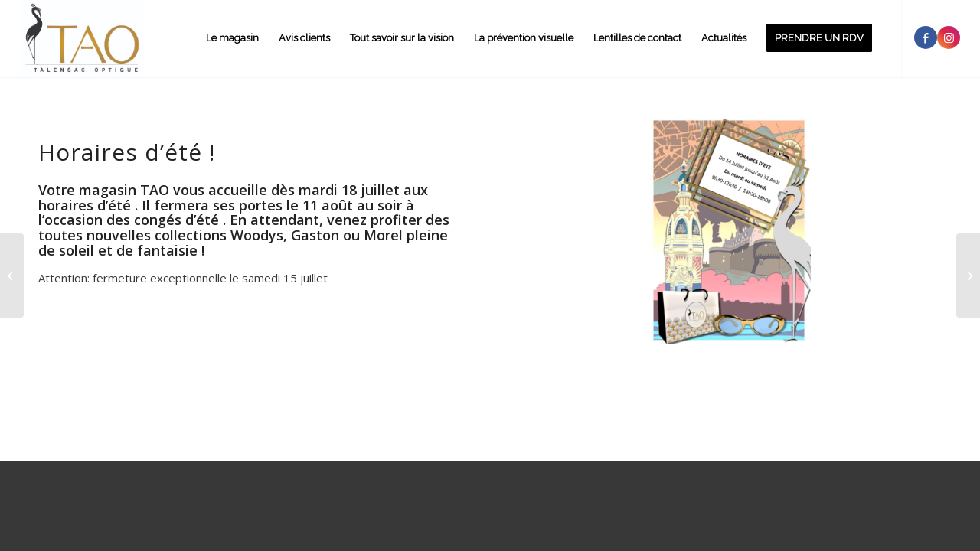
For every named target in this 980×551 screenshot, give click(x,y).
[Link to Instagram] (949, 37)
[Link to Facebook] (926, 37)
